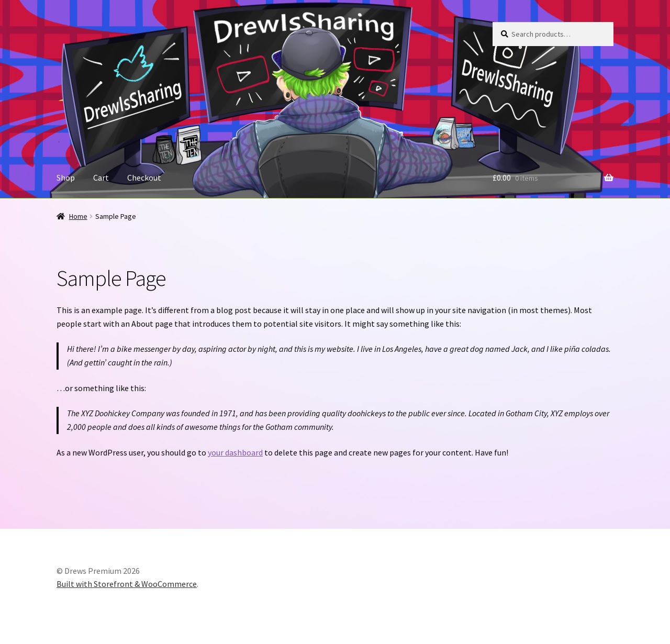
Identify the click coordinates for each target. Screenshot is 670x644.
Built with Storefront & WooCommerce (127, 584)
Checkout (144, 177)
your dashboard (235, 452)
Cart (101, 177)
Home (78, 216)
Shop (66, 177)
